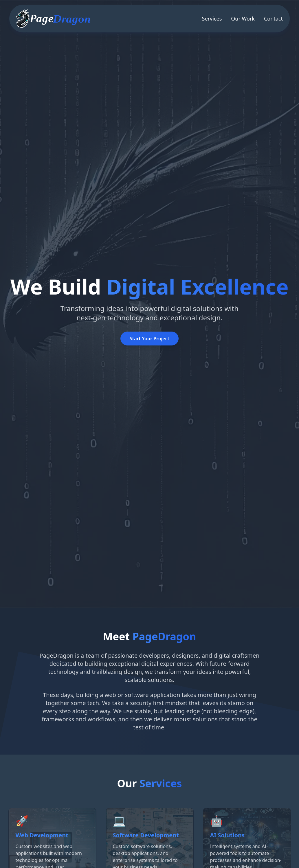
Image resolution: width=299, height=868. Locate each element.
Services (212, 19)
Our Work (243, 19)
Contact (273, 19)
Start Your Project (149, 339)
